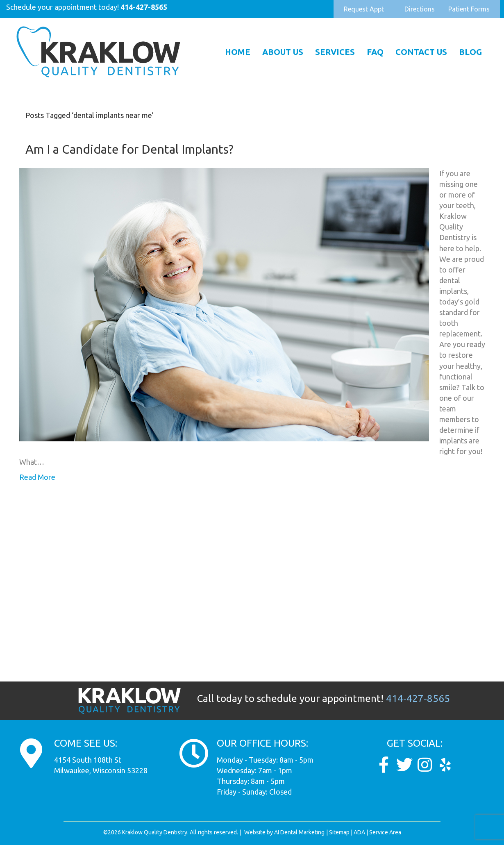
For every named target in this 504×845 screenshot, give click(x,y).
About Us (283, 52)
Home (238, 52)
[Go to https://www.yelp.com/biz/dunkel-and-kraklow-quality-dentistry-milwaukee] (445, 765)
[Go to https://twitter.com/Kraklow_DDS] (404, 765)
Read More (37, 477)
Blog (470, 52)
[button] (364, 9)
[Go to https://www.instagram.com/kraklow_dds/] (425, 765)
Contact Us (421, 52)
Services (335, 52)
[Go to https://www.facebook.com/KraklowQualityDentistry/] (384, 765)
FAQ (375, 52)
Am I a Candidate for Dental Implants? (129, 149)
